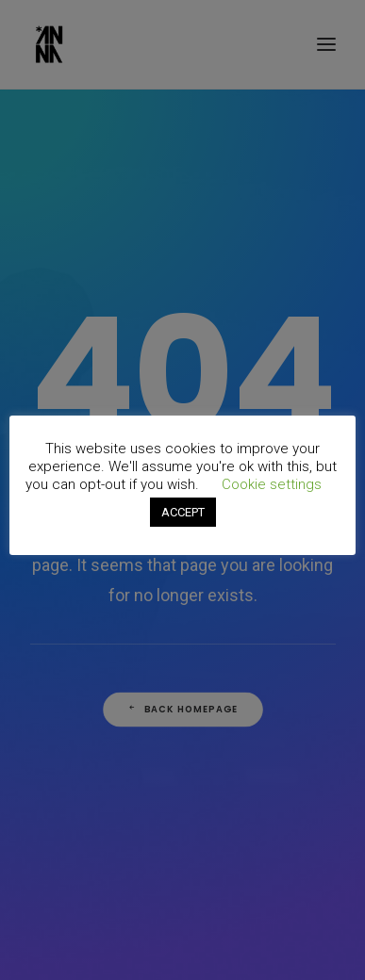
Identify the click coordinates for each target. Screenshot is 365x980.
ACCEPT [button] (183, 512)
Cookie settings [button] (272, 484)
